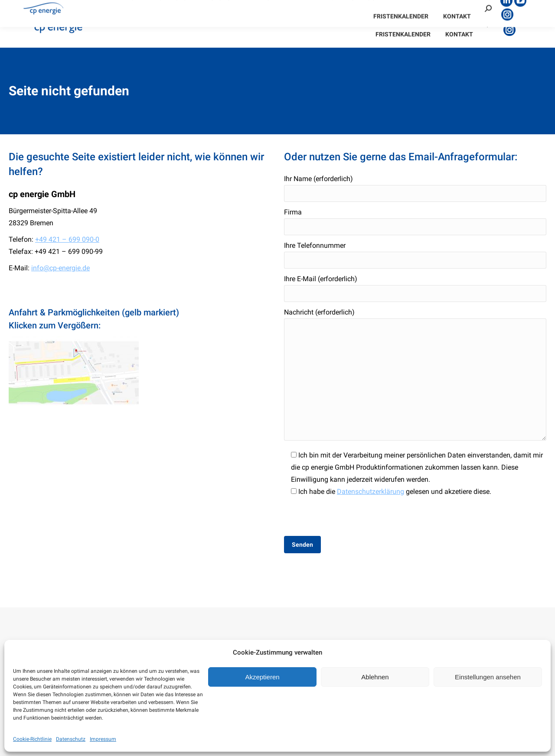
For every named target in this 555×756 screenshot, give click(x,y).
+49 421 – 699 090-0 (67, 239)
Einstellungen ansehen (488, 677)
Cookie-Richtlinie (32, 739)
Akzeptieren (262, 677)
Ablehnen (375, 677)
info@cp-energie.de (60, 268)
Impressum (103, 739)
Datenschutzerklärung (371, 492)
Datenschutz (71, 739)
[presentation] (350, 515)
